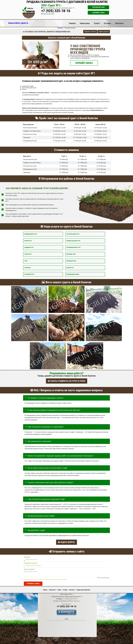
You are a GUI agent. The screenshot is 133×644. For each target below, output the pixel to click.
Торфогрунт (28, 254)
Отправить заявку (33, 583)
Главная (72, 23)
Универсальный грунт (73, 241)
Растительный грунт (73, 234)
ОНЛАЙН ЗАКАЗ (84, 63)
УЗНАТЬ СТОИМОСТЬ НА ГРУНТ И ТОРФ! (67, 381)
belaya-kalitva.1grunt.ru (18, 23)
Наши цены (85, 23)
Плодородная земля (73, 274)
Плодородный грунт (31, 234)
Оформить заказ (98, 13)
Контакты (119, 23)
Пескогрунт (70, 268)
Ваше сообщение (29, 568)
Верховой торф (71, 254)
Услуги (97, 23)
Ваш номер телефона (30, 562)
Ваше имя (27, 556)
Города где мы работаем (83, 589)
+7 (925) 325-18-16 (56, 11)
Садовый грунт (29, 247)
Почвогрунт (28, 241)
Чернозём (27, 268)
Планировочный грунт (73, 247)
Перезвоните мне (98, 7)
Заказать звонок (90, 32)
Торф (26, 261)
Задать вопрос (104, 32)
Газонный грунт (29, 274)
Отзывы (107, 23)
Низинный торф (71, 261)
